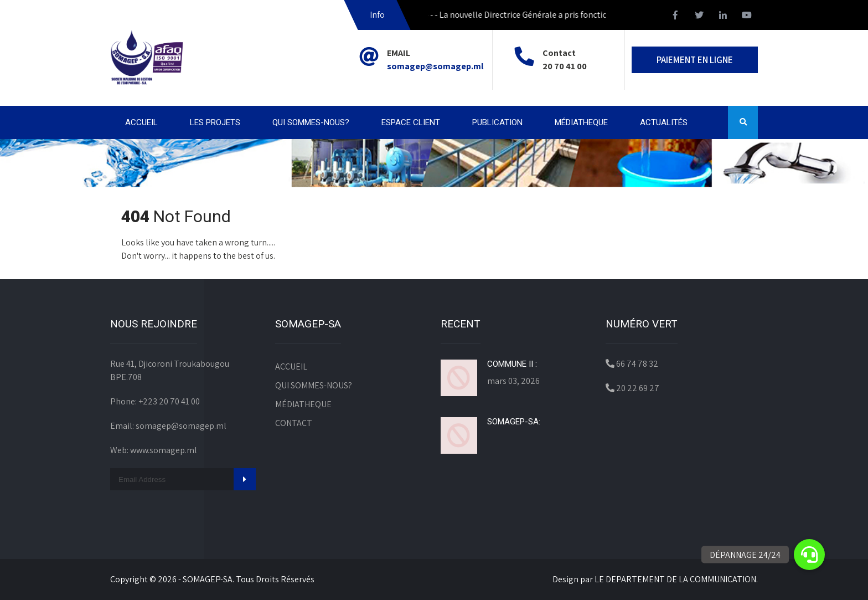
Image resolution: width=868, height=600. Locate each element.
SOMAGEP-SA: (514, 422)
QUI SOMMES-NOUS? (311, 122)
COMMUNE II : (512, 364)
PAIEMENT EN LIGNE (695, 60)
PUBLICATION (497, 122)
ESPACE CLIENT (411, 122)
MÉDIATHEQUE (581, 122)
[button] (809, 555)
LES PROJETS (215, 122)
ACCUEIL (141, 122)
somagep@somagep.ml (435, 66)
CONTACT (294, 423)
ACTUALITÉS (664, 122)
